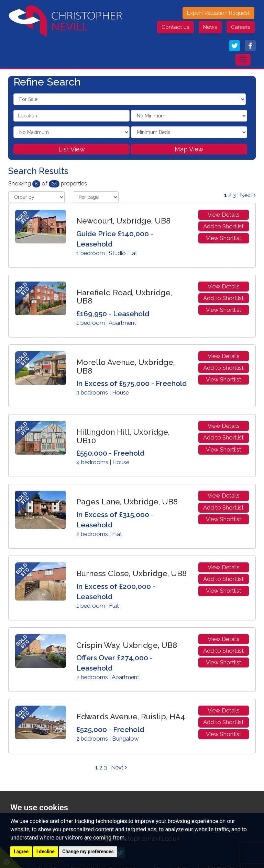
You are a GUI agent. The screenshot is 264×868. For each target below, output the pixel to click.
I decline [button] (46, 852)
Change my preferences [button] (88, 852)
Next (248, 195)
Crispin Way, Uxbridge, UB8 (127, 645)
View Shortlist (224, 238)
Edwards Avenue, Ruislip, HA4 (131, 717)
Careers (241, 27)
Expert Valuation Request (218, 13)
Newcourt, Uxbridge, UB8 (123, 221)
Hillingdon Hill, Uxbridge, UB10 (123, 436)
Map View (189, 149)
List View (72, 149)
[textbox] (71, 116)
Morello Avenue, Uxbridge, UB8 (125, 367)
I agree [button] (21, 852)
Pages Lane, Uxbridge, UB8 (127, 502)
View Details (224, 215)
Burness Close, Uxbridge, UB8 (131, 573)
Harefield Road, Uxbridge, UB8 (124, 297)
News (210, 27)
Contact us (175, 27)
